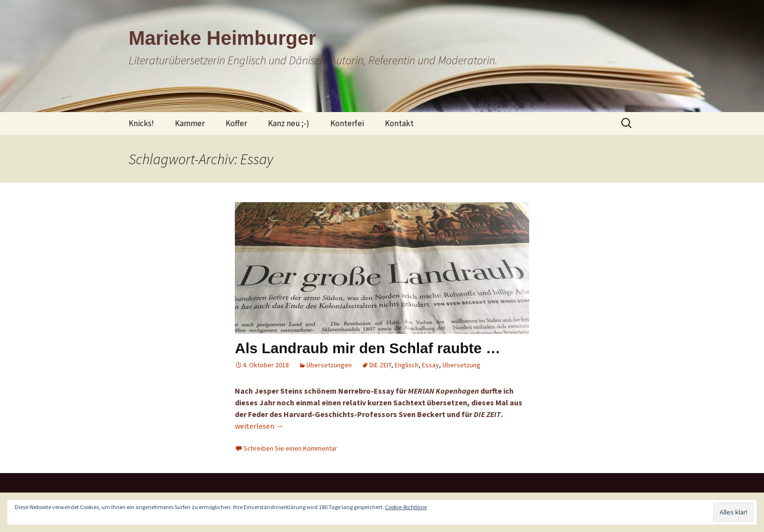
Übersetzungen (329, 365)
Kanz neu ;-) (289, 123)
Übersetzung (461, 365)
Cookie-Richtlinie (406, 507)
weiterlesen (259, 426)
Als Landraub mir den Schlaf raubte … (368, 348)
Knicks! (141, 123)
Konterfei (347, 123)
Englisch (407, 365)
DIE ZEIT (380, 365)
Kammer (190, 123)
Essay (430, 365)
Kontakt (399, 123)
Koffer (236, 123)
